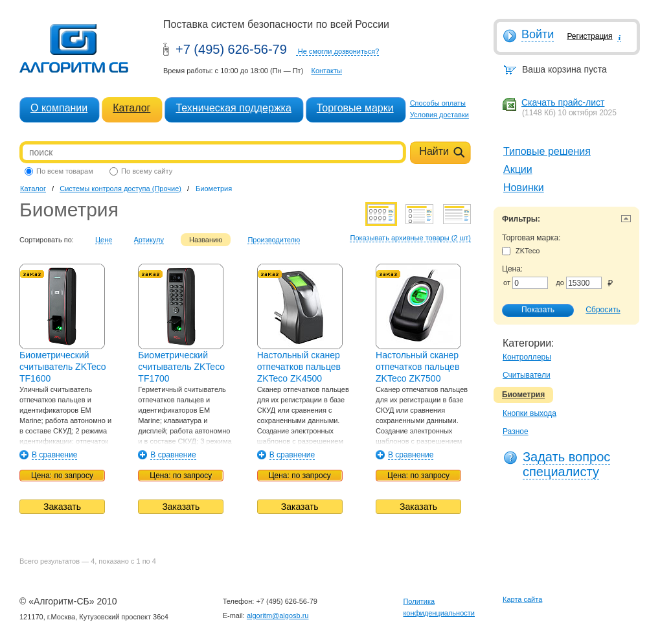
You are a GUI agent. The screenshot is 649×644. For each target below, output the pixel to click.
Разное (516, 431)
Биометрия (523, 395)
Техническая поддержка (233, 108)
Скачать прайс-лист (563, 102)
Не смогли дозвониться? (339, 51)
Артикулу (149, 240)
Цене (104, 240)
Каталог (131, 108)
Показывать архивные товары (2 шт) (410, 238)
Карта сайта (522, 599)
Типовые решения (547, 151)
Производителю (274, 240)
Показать (531, 310)
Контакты (326, 71)
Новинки (524, 188)
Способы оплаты (438, 103)
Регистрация (589, 36)
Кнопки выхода (529, 413)
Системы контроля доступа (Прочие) (120, 189)
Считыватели (527, 375)
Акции (518, 169)
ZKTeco (521, 251)
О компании (59, 108)
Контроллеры (527, 357)
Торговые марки (355, 108)
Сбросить (603, 310)
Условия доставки (439, 115)
